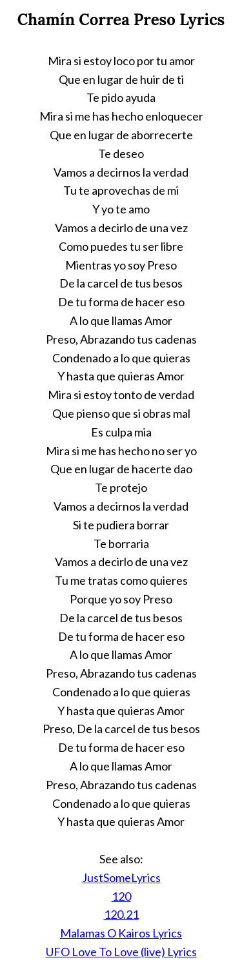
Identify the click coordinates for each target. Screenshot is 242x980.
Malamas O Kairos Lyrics (121, 933)
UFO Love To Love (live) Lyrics (121, 952)
